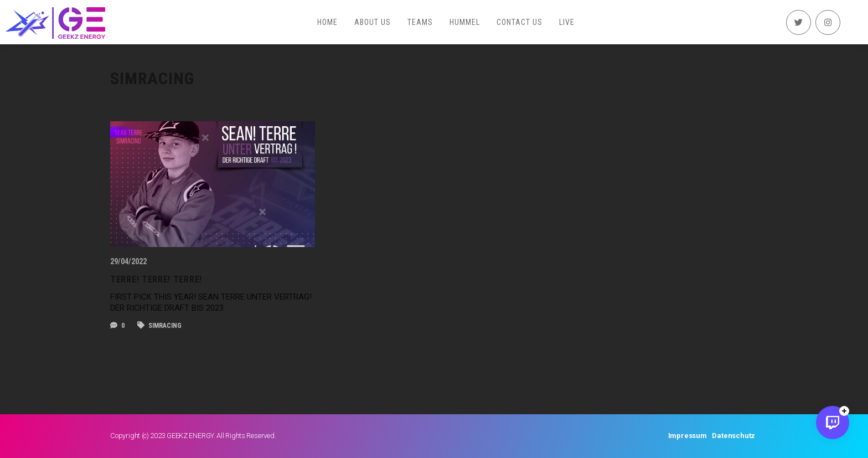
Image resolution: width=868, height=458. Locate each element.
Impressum (688, 436)
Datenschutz (733, 436)
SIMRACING (159, 326)
